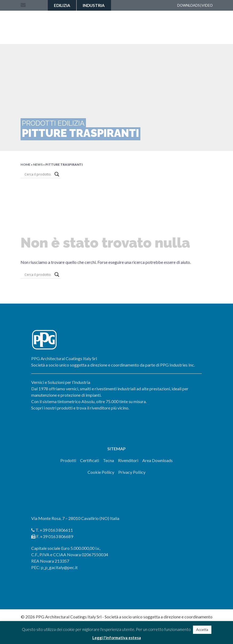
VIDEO (207, 5)
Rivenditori (128, 460)
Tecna (108, 460)
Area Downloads (157, 460)
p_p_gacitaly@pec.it (59, 567)
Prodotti (68, 460)
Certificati (90, 460)
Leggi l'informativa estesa (117, 638)
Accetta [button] (202, 630)
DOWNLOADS (188, 5)
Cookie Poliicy (101, 472)
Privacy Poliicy (132, 472)
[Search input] (38, 174)
